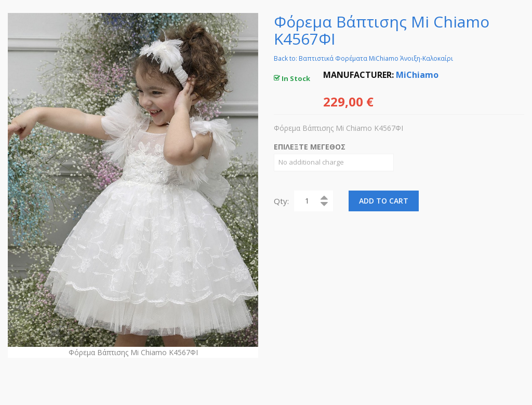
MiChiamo (417, 75)
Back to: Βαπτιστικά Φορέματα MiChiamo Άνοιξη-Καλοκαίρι (363, 58)
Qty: (281, 201)
